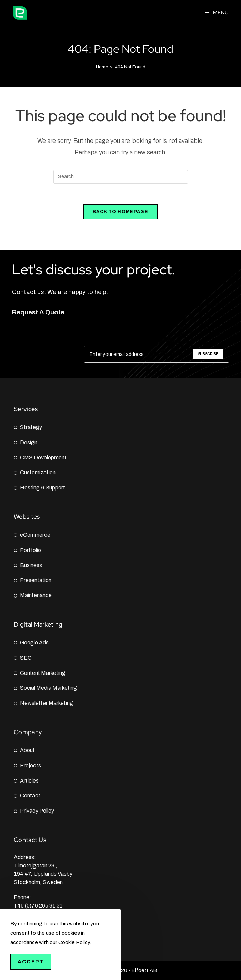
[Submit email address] (208, 354)
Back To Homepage (120, 212)
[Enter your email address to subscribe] (157, 354)
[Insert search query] (121, 177)
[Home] (102, 67)
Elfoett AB (144, 970)
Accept (31, 962)
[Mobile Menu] (217, 13)
